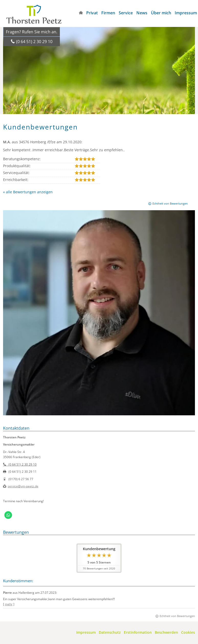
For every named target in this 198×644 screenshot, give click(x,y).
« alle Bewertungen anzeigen (28, 192)
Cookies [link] (188, 632)
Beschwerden (166, 632)
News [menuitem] (142, 13)
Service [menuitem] (126, 13)
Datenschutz (110, 632)
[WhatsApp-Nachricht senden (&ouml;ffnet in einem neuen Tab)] (8, 515)
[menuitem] (81, 13)
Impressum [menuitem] (186, 13)
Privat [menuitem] (92, 13)
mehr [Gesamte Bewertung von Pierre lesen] (9, 604)
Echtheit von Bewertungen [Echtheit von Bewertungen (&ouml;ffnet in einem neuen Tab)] (170, 203)
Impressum (86, 632)
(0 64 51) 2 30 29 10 (20, 464)
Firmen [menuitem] (108, 13)
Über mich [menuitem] (161, 13)
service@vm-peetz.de (23, 486)
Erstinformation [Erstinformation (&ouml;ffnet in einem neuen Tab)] (138, 632)
